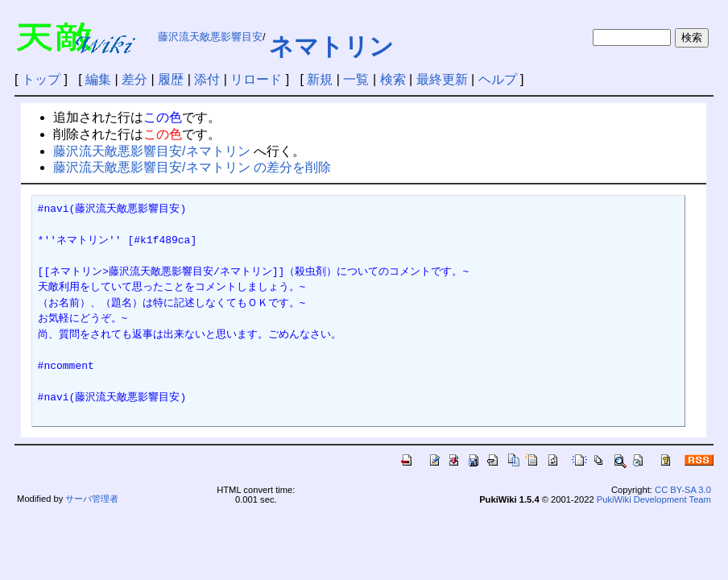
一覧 (356, 79)
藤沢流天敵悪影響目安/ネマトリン (151, 151)
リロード (256, 79)
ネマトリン (331, 46)
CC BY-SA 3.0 (683, 490)
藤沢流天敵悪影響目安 (210, 37)
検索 (393, 79)
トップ (41, 79)
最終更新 (442, 79)
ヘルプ (498, 79)
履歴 (171, 79)
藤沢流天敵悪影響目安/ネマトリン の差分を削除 (192, 167)
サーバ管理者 (92, 499)
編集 (98, 79)
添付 (207, 79)
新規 (320, 79)
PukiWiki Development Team (654, 499)
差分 (134, 79)
